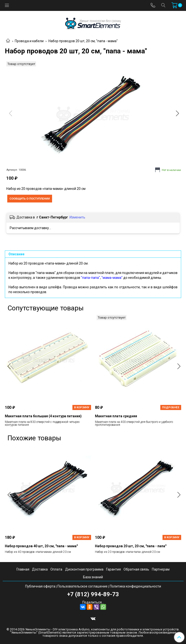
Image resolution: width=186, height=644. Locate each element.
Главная (23, 569)
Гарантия (113, 569)
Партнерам (161, 569)
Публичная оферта (40, 586)
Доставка (40, 569)
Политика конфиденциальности (135, 586)
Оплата (56, 569)
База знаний (93, 577)
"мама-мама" (112, 278)
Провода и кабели (29, 41)
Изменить (77, 217)
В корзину (82, 407)
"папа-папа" (90, 278)
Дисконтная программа (84, 569)
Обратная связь (136, 569)
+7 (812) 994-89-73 (93, 594)
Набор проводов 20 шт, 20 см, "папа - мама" (83, 41)
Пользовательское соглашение (82, 586)
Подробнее (171, 407)
